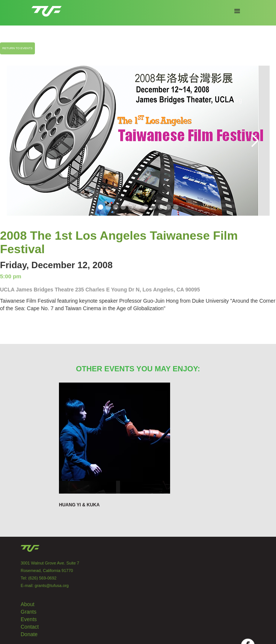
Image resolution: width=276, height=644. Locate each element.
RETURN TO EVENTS (17, 48)
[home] (45, 8)
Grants (29, 612)
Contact (30, 627)
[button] (237, 11)
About (28, 604)
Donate (29, 634)
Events (29, 619)
